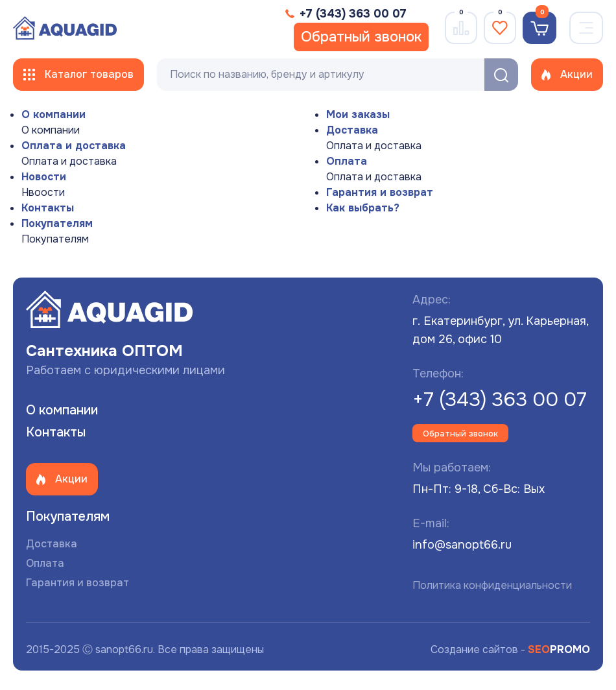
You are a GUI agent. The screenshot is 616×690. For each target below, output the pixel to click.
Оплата (347, 161)
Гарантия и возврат (380, 192)
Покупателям (57, 223)
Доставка (352, 130)
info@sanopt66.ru (462, 545)
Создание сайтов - (510, 649)
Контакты (48, 208)
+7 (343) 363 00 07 (500, 399)
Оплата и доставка (74, 146)
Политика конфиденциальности (492, 585)
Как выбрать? (363, 208)
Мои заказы (358, 114)
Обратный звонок (361, 37)
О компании (53, 114)
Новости (44, 177)
